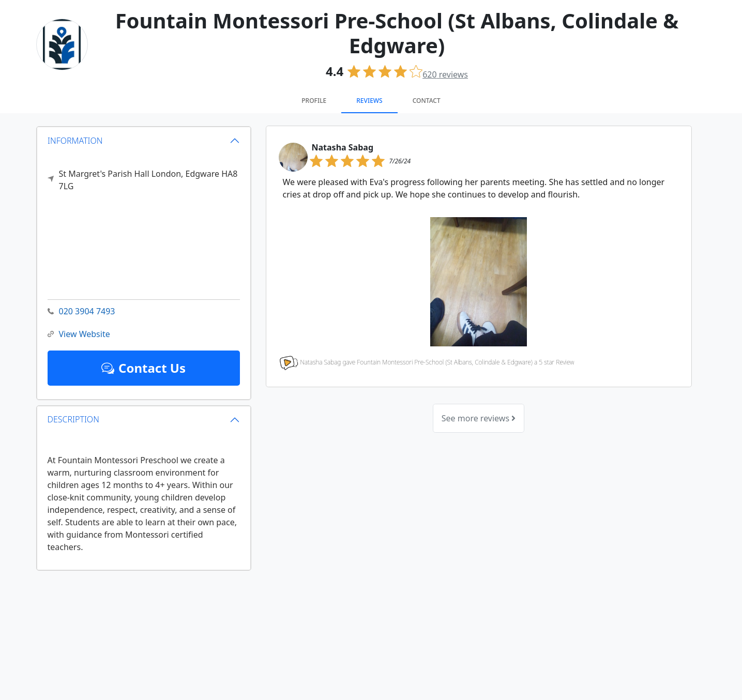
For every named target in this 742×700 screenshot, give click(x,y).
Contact (427, 101)
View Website (79, 334)
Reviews (369, 101)
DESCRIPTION (73, 419)
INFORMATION (75, 140)
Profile (314, 101)
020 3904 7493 (81, 311)
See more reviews (479, 418)
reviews (445, 74)
